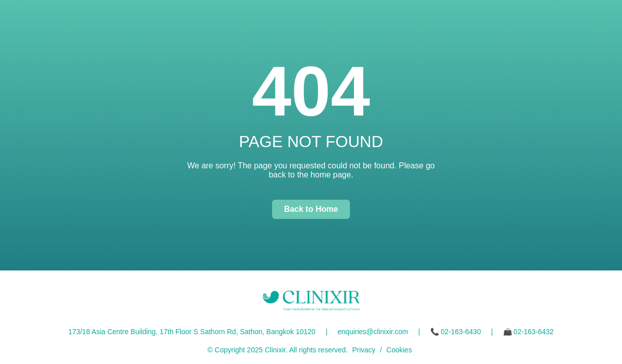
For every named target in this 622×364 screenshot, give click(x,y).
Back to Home (311, 209)
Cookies (399, 350)
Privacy (364, 350)
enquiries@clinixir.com (373, 332)
